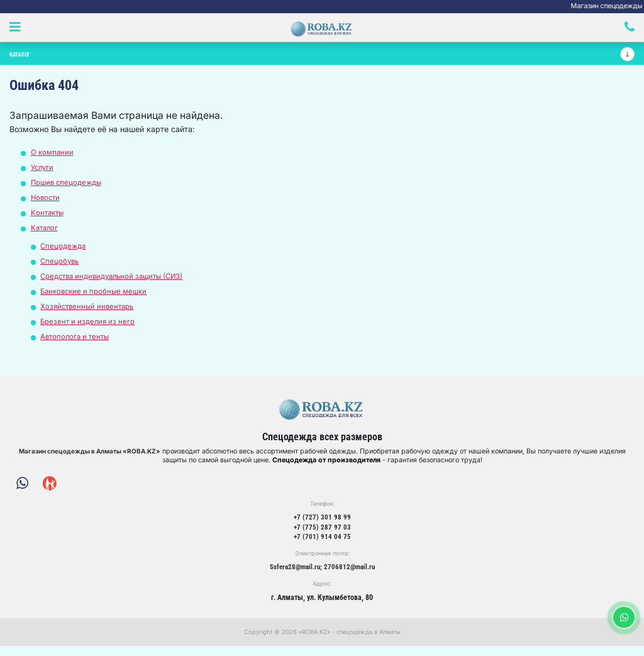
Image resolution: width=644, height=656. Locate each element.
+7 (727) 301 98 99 (322, 525)
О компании (53, 157)
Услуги (43, 172)
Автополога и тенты (77, 341)
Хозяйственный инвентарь (90, 311)
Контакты (49, 217)
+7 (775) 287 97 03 (322, 535)
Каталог (46, 232)
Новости (47, 202)
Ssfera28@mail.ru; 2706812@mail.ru (322, 576)
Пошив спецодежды (68, 187)
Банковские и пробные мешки (96, 296)
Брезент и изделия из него (89, 326)
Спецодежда (64, 251)
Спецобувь (61, 266)
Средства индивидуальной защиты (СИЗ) (116, 281)
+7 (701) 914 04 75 (322, 546)
